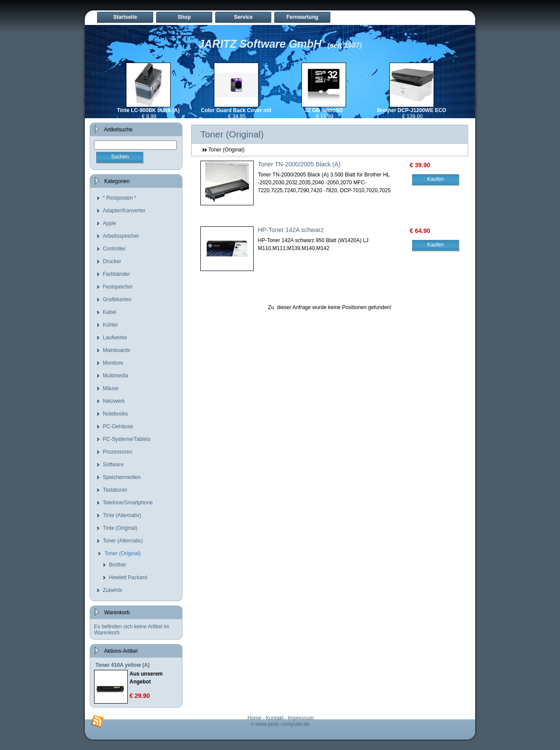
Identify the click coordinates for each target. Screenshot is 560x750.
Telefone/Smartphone (128, 503)
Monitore (113, 363)
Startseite (125, 17)
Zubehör (113, 590)
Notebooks (115, 414)
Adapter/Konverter (124, 211)
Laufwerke (115, 338)
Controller (114, 249)
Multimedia (115, 376)
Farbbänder (116, 274)
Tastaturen (115, 490)
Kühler (110, 325)
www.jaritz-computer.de (283, 724)
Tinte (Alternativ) (122, 515)
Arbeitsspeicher (121, 236)
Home (255, 718)
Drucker (112, 261)
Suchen (120, 157)
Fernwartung (303, 17)
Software (113, 465)
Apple (110, 223)
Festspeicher (118, 287)
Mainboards (117, 350)
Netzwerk (114, 401)
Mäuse (111, 388)
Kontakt (275, 718)
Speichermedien (122, 477)
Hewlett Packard (128, 577)
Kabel (110, 312)
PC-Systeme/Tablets (127, 439)
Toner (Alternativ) (123, 541)
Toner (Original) (123, 553)
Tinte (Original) (120, 528)
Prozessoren (117, 452)
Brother (117, 565)
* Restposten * (120, 198)
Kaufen (435, 179)
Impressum (301, 718)
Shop (184, 17)
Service (243, 17)
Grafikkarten (117, 299)
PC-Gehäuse (118, 426)
